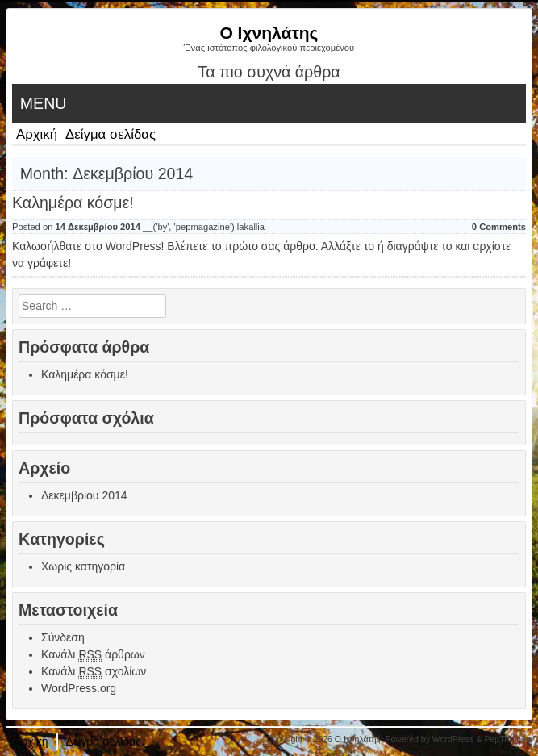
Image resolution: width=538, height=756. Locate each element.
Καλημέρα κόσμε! (73, 203)
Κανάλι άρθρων (93, 655)
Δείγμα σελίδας (111, 134)
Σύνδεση (63, 637)
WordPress (453, 739)
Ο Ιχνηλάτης (269, 33)
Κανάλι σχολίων (94, 672)
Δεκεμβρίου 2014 (84, 495)
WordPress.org (79, 688)
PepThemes (507, 739)
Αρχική (37, 134)
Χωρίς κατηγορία (83, 566)
